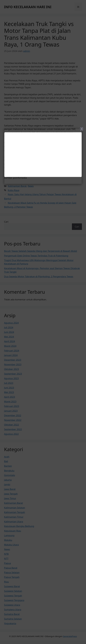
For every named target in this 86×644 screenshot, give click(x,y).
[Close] (43, 322)
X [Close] (82, 129)
